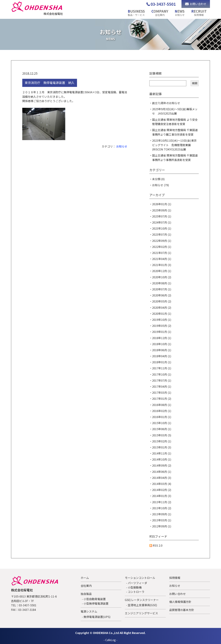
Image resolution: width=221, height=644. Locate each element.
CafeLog (110, 640)
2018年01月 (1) (162, 362)
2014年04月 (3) (162, 478)
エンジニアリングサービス (141, 613)
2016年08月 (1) (162, 405)
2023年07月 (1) (162, 234)
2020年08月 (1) (162, 283)
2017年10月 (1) (162, 374)
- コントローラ (135, 592)
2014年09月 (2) (162, 465)
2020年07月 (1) (162, 289)
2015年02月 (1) (162, 441)
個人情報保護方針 (180, 602)
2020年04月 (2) (162, 307)
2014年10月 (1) (162, 459)
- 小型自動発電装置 (94, 599)
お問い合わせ (177, 594)
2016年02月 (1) (162, 411)
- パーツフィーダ (137, 583)
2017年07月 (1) (162, 380)
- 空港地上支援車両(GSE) (142, 605)
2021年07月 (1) (162, 253)
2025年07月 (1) (162, 216)
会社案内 (86, 586)
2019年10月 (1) (162, 320)
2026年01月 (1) (162, 204)
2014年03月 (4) (162, 484)
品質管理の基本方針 (182, 610)
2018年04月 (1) (162, 356)
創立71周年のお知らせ (166, 103)
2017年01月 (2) (162, 399)
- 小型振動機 (134, 587)
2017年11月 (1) (162, 368)
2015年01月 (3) (162, 447)
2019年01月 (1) (162, 332)
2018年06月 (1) (162, 350)
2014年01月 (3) (162, 496)
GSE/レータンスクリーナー (142, 600)
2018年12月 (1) (162, 338)
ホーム (85, 578)
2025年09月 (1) (162, 210)
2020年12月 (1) (162, 271)
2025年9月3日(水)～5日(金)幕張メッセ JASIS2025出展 (175, 111)
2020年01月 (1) (162, 314)
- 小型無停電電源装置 (95, 603)
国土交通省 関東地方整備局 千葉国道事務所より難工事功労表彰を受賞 (175, 132)
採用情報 (175, 578)
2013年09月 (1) (162, 514)
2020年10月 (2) (162, 277)
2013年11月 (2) (162, 502)
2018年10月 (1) (162, 344)
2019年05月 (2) (162, 326)
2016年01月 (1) (162, 417)
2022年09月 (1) (162, 241)
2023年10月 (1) (162, 228)
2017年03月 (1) (162, 392)
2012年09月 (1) (162, 526)
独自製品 (86, 594)
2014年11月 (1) (162, 453)
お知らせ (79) (161, 185)
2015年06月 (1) (162, 429)
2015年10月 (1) (162, 423)
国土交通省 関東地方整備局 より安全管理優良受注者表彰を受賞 (175, 122)
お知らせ (122, 146)
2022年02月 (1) (162, 247)
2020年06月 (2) (162, 295)
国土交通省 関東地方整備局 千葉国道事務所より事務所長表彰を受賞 (175, 158)
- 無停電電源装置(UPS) (96, 617)
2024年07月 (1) (162, 222)
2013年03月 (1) (162, 520)
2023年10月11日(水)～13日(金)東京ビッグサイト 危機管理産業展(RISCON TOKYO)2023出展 (174, 145)
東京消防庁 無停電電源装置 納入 (50, 83)
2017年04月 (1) (162, 386)
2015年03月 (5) (162, 435)
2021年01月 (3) (162, 265)
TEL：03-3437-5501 (24, 605)
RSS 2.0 (156, 545)
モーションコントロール (140, 578)
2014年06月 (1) (162, 472)
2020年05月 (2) (162, 301)
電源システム (89, 611)
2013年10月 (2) (162, 508)
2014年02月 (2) (162, 490)
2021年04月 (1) (162, 259)
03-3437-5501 (163, 4)
